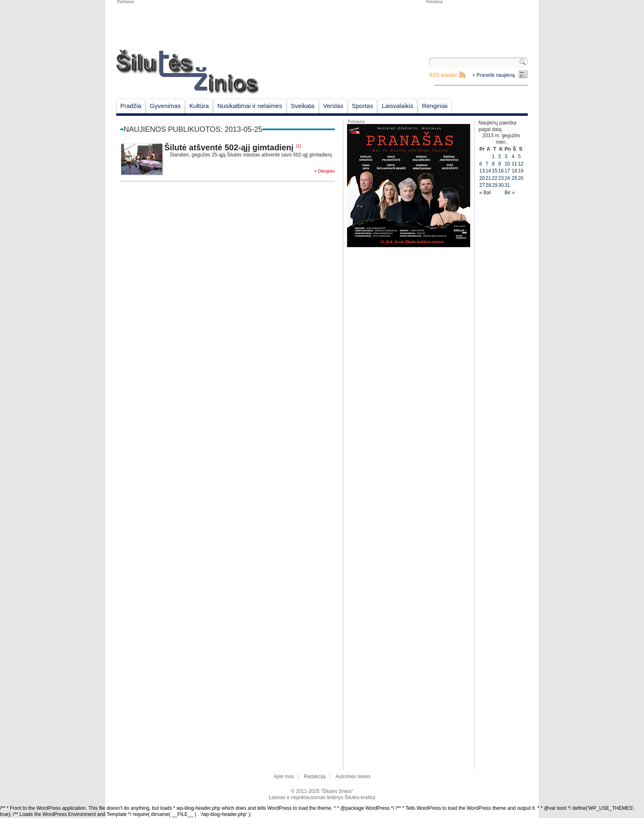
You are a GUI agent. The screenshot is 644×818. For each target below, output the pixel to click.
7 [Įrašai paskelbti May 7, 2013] (487, 164)
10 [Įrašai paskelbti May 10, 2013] (507, 164)
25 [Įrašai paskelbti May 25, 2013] (514, 178)
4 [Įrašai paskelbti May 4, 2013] (513, 156)
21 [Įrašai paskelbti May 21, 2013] (488, 178)
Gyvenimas (165, 106)
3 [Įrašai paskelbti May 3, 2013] (506, 156)
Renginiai (435, 106)
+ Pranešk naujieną (493, 75)
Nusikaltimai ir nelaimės (250, 106)
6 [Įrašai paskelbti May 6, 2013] (481, 164)
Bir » (509, 193)
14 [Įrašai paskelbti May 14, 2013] (488, 171)
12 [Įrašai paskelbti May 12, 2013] (521, 164)
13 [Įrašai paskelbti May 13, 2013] (482, 171)
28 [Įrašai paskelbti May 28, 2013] (488, 185)
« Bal (485, 193)
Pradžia (131, 106)
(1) (299, 146)
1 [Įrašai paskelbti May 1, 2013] (493, 156)
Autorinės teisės (353, 777)
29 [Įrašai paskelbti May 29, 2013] (495, 185)
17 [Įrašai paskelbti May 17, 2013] (507, 171)
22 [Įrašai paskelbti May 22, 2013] (495, 178)
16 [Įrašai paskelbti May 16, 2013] (501, 171)
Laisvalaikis (397, 106)
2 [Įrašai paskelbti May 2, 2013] (500, 156)
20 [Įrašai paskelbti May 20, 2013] (482, 178)
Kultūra (199, 106)
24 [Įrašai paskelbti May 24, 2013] (507, 178)
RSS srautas (443, 75)
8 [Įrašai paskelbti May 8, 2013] (493, 164)
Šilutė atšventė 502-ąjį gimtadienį (229, 147)
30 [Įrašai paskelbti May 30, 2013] (501, 185)
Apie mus (284, 777)
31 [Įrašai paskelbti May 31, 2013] (507, 185)
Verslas (333, 106)
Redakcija (315, 777)
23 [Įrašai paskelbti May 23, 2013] (501, 178)
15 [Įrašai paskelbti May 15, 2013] (495, 171)
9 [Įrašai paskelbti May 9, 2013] (500, 164)
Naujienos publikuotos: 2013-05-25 (193, 129)
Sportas (363, 106)
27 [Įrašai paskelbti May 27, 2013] (482, 185)
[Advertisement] (476, 25)
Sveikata (303, 106)
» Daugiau (324, 171)
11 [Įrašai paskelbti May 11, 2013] (514, 164)
